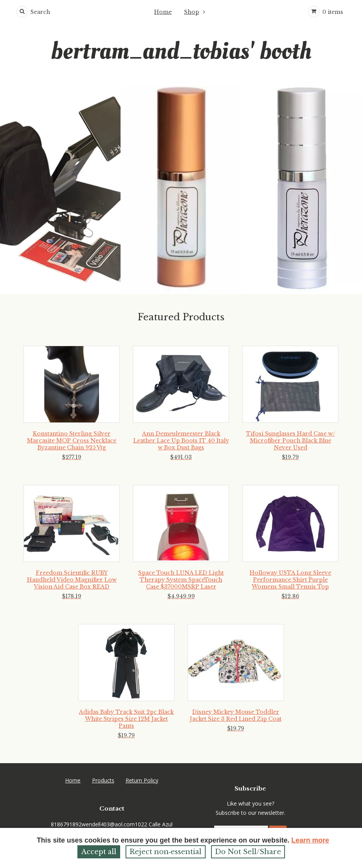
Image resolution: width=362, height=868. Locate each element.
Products (103, 780)
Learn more (310, 840)
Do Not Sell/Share (248, 852)
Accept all (99, 852)
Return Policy (142, 780)
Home (163, 12)
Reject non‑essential (166, 852)
